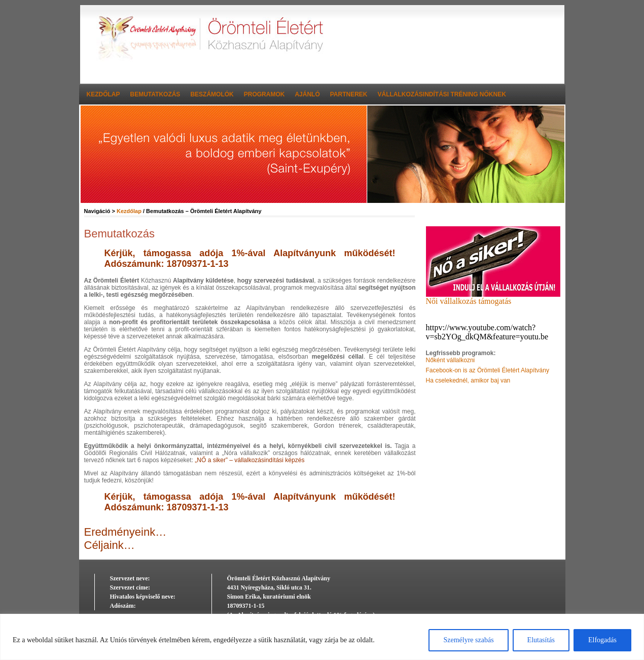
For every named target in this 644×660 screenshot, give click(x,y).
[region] (322, 637)
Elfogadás (602, 640)
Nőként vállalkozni (451, 360)
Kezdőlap (103, 94)
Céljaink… (110, 545)
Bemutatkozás (155, 94)
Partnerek (349, 94)
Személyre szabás (468, 640)
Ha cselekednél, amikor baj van (468, 380)
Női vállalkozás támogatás (493, 298)
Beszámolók (212, 94)
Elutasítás (541, 640)
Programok (264, 94)
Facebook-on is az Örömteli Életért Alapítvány (488, 370)
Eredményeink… (126, 532)
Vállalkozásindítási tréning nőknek (442, 94)
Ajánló (307, 94)
